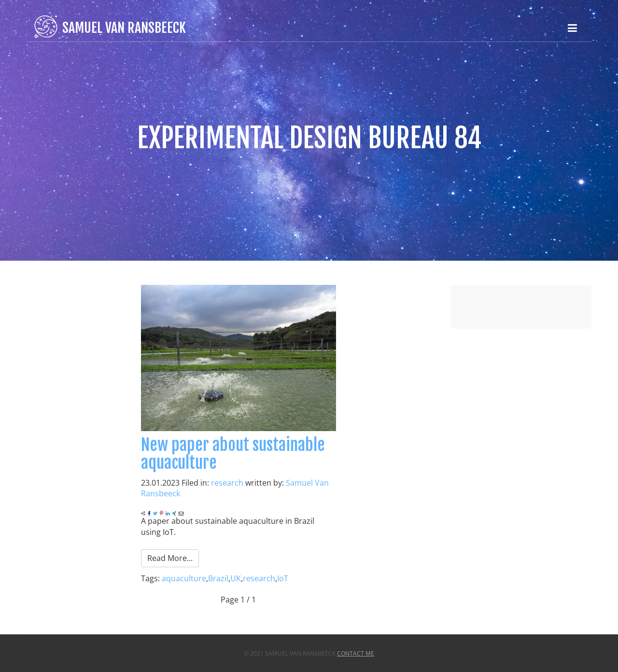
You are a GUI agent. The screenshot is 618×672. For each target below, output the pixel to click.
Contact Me (356, 653)
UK (236, 578)
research (227, 483)
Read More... (170, 558)
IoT (283, 578)
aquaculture (184, 578)
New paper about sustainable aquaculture (233, 454)
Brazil (218, 578)
